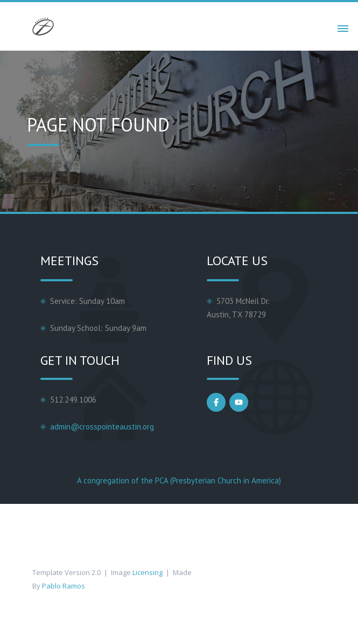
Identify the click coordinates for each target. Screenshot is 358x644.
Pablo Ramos (64, 586)
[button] (343, 26)
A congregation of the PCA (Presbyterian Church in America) (179, 480)
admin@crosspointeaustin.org (102, 427)
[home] (40, 26)
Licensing (148, 572)
